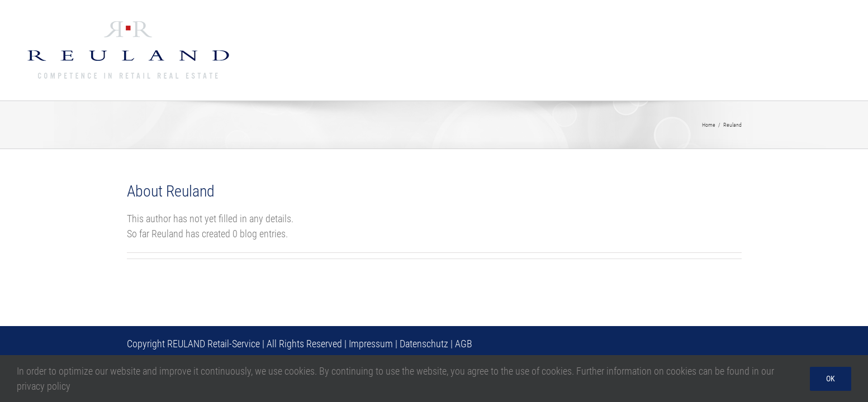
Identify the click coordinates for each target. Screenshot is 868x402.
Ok (831, 379)
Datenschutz (424, 344)
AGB (464, 344)
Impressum (371, 344)
